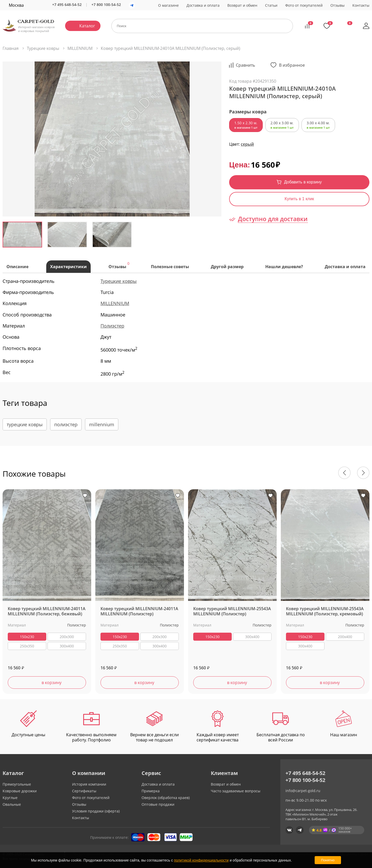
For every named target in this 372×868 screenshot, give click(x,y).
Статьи (271, 5)
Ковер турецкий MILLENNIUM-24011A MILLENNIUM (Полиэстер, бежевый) (47, 611)
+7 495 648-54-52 (67, 5)
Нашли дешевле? (284, 267)
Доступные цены (28, 724)
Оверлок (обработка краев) (166, 798)
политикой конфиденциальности (201, 860)
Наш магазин (344, 724)
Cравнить (245, 65)
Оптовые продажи (158, 804)
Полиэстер (112, 326)
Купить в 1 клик (299, 199)
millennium (102, 424)
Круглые (10, 798)
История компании (89, 784)
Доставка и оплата (203, 5)
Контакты (361, 5)
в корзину (52, 683)
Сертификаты (84, 791)
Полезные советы (170, 267)
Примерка (151, 791)
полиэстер (66, 424)
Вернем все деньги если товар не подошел (154, 727)
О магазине (168, 5)
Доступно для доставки (273, 219)
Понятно (328, 860)
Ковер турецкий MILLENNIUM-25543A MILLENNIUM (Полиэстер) (232, 611)
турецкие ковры (25, 424)
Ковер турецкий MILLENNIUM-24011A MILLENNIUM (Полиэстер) (139, 611)
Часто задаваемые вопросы (236, 791)
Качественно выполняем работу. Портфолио (91, 727)
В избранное (292, 65)
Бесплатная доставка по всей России (281, 727)
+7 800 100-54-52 (106, 5)
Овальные (12, 804)
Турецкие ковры (119, 281)
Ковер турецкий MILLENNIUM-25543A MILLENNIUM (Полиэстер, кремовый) (325, 611)
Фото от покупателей (304, 5)
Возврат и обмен (242, 5)
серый (247, 144)
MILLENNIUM (115, 303)
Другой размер (227, 267)
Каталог (87, 26)
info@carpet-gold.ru (303, 791)
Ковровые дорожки (20, 791)
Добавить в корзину (303, 182)
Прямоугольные (17, 784)
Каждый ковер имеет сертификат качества (218, 727)
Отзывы (338, 5)
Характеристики (68, 267)
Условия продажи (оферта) (96, 811)
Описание (17, 267)
